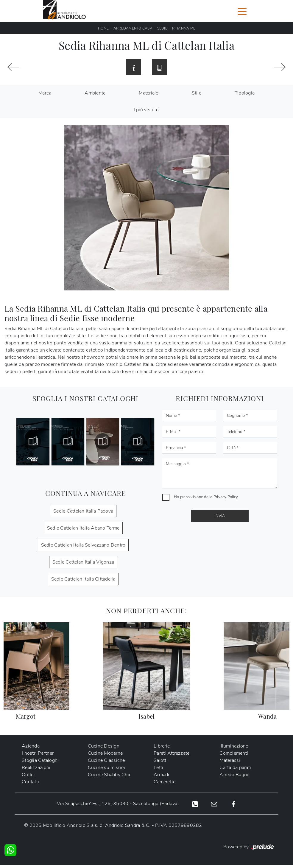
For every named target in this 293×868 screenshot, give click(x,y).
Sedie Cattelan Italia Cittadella (83, 582)
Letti (158, 771)
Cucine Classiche (106, 764)
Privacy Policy (226, 500)
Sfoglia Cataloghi (40, 764)
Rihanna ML (184, 28)
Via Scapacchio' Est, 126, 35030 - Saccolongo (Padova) (117, 807)
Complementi (234, 756)
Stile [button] (197, 96)
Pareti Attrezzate (172, 756)
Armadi (162, 778)
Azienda (31, 749)
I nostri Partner (38, 756)
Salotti (161, 764)
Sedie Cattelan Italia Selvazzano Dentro (83, 548)
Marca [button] (45, 96)
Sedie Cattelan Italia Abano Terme (83, 531)
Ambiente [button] (95, 96)
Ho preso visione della (206, 500)
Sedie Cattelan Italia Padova (83, 514)
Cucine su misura (106, 771)
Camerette (165, 785)
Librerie (162, 749)
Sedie (162, 28)
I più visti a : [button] (147, 113)
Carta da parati (235, 771)
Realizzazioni (36, 771)
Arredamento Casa (133, 28)
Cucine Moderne (105, 756)
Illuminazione (234, 749)
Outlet (28, 778)
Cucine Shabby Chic (110, 778)
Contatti (30, 785)
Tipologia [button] (245, 96)
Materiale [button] (148, 96)
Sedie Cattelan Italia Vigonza (83, 565)
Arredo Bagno (234, 778)
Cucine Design (104, 749)
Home (103, 28)
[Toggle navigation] (242, 11)
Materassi (230, 764)
